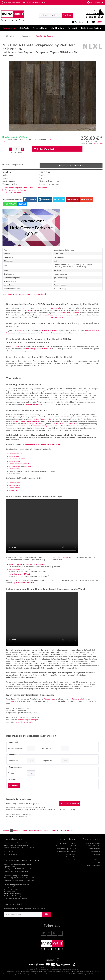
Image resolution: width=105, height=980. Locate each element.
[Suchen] (67, 15)
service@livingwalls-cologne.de (29, 720)
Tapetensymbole (71, 854)
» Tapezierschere (15, 483)
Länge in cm (47, 761)
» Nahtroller (13, 490)
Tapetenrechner (29, 294)
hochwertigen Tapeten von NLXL (39, 349)
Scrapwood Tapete (47, 315)
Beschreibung (8, 294)
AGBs (98, 862)
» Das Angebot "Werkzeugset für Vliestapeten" (42, 444)
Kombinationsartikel (21, 830)
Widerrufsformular (94, 846)
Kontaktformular (95, 849)
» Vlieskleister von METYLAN (19, 569)
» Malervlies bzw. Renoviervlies (64, 424)
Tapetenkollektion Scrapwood (68, 313)
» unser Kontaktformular (24, 722)
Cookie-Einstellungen (93, 865)
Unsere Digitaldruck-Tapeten (67, 851)
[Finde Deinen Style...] (56, 15)
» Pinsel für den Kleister (18, 459)
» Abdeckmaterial (15, 454)
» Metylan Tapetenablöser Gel (44, 419)
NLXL (80, 310)
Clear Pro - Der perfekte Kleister (66, 843)
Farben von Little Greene (47, 331)
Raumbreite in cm (15, 748)
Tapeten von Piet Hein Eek (53, 317)
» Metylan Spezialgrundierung (35, 424)
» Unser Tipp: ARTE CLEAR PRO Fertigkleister (27, 564)
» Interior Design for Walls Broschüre (16, 898)
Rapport (11, 773)
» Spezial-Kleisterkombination (34, 404)
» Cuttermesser (15, 466)
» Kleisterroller (14, 456)
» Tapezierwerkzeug (39, 426)
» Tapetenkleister (62, 557)
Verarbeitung (18, 294)
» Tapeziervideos (49, 699)
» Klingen (27, 466)
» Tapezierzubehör (21, 426)
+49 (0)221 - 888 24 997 (11, 2)
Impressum (96, 857)
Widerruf (97, 860)
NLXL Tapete (18, 331)
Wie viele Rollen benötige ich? (14, 190)
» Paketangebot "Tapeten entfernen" (27, 421)
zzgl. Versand (98, 143)
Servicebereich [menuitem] (94, 2)
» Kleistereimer (14, 461)
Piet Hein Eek (54, 308)
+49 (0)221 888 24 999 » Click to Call (22, 878)
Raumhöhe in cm (49, 748)
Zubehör (8, 830)
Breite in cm (13, 761)
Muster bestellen (42, 294)
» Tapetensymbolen (78, 699)
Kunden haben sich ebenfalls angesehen (60, 830)
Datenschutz (96, 854)
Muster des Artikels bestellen (71, 166)
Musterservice (95, 851)
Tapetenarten (72, 860)
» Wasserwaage (15, 485)
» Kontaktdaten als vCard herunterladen (17, 843)
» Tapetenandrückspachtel (19, 464)
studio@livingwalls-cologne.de (18, 876)
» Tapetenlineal (15, 488)
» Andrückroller (15, 469)
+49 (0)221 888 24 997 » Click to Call (22, 847)
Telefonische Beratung (12, 192)
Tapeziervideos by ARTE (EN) (66, 849)
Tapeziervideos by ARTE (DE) (66, 846)
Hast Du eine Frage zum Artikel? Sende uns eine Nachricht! (25, 188)
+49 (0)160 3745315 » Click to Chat (23, 880)
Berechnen (14, 785)
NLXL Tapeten (15, 346)
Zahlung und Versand (93, 843)
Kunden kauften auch (37, 830)
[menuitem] (56, 15)
